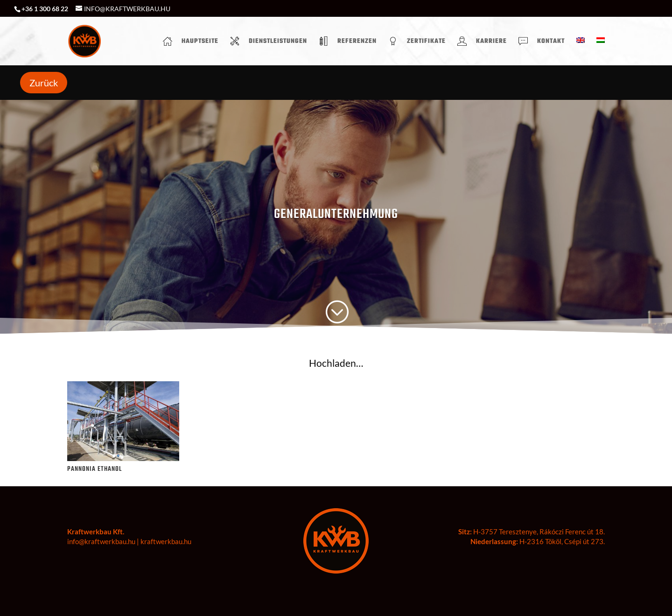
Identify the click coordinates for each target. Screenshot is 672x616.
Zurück (44, 83)
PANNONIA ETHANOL (94, 469)
